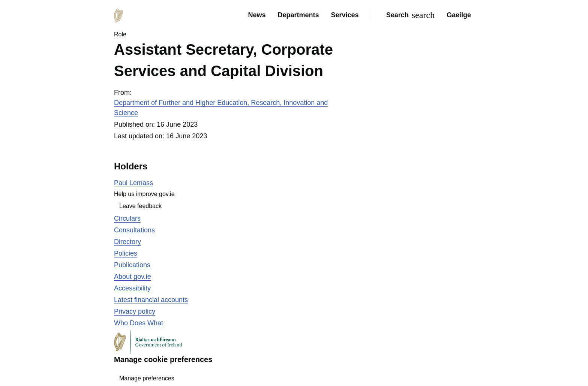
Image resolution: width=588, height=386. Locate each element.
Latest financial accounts (151, 300)
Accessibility (132, 288)
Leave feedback (140, 206)
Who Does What (139, 323)
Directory (127, 242)
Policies (126, 253)
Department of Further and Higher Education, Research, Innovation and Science (221, 108)
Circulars (127, 218)
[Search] (409, 15)
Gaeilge (459, 15)
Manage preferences (147, 378)
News (257, 15)
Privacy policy (135, 311)
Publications (132, 265)
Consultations (134, 230)
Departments (298, 15)
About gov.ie (133, 277)
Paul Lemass (133, 183)
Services (345, 15)
